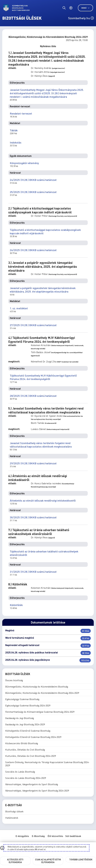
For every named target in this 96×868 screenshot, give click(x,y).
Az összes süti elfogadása (15, 861)
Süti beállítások (73, 836)
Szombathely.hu (81, 18)
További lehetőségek (81, 859)
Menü (85, 8)
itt (36, 849)
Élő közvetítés (55, 836)
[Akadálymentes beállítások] (71, 8)
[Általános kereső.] (64, 8)
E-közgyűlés (22, 836)
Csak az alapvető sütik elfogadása (48, 861)
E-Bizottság (38, 836)
